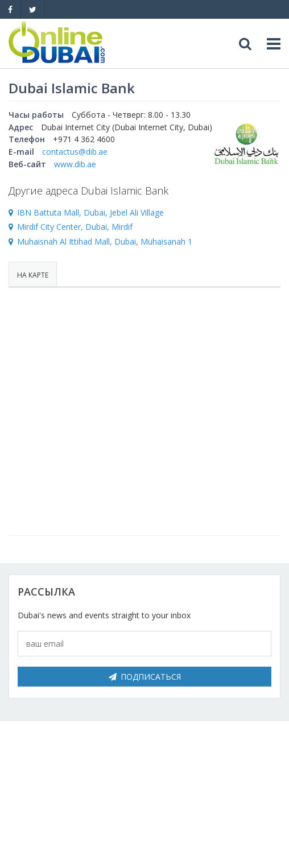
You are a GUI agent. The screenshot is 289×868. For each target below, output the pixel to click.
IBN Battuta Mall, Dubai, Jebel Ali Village (90, 212)
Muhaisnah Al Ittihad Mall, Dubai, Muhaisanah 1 (105, 241)
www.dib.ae (75, 164)
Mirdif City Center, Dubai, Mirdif (75, 227)
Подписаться (145, 677)
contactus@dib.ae (75, 152)
